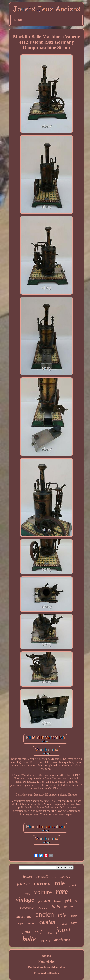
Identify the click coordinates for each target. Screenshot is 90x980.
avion (32, 923)
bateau (58, 902)
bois (56, 907)
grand (72, 885)
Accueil (46, 956)
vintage (25, 900)
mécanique (27, 908)
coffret (49, 933)
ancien (45, 914)
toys (74, 923)
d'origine (43, 908)
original (63, 924)
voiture (43, 892)
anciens (45, 941)
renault (42, 876)
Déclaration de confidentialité (47, 967)
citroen (42, 884)
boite (29, 939)
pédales (71, 901)
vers (27, 894)
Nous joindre (46, 962)
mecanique (24, 916)
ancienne (62, 940)
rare (62, 892)
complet (20, 923)
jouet (63, 930)
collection (65, 877)
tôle (62, 915)
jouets (23, 884)
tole (60, 883)
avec (68, 907)
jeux (26, 931)
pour (54, 877)
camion (47, 922)
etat (74, 916)
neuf (38, 932)
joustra (44, 901)
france (28, 876)
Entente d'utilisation (46, 973)
